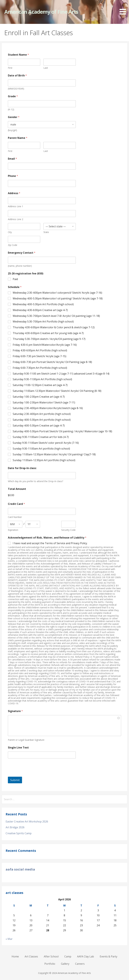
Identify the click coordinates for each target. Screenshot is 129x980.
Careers (80, 964)
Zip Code (13, 245)
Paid (15, 279)
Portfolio (50, 964)
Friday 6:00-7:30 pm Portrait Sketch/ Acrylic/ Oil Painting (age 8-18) (52, 362)
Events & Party (108, 956)
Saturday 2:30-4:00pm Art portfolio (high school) (42, 414)
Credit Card (16, 504)
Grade (13, 96)
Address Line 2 (16, 219)
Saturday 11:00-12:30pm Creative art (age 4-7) (40, 385)
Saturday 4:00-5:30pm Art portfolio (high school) (42, 420)
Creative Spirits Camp (19, 833)
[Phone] (42, 183)
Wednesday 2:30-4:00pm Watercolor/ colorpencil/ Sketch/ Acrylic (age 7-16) (57, 293)
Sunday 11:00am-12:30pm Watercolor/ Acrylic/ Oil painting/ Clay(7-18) (54, 454)
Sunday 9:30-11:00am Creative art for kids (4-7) (41, 437)
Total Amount (17, 489)
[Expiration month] (15, 524)
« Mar (9, 939)
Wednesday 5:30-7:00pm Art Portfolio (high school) (43, 322)
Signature (15, 711)
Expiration (13, 530)
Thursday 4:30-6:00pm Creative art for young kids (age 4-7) (48, 333)
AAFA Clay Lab (85, 956)
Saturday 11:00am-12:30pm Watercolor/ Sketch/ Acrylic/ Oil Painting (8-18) (57, 391)
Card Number (15, 517)
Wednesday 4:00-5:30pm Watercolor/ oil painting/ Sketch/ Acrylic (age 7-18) (58, 299)
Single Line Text (18, 748)
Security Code (68, 530)
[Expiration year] (33, 524)
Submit (15, 780)
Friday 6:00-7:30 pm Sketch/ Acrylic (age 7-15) (39, 356)
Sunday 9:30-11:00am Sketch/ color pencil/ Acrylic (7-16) (46, 443)
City (10, 232)
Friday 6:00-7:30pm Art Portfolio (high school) (40, 368)
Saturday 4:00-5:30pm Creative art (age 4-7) (39, 426)
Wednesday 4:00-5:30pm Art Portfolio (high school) (43, 304)
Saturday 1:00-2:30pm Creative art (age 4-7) (39, 397)
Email (12, 159)
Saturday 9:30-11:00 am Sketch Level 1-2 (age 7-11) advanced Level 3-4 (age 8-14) (61, 374)
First (10, 68)
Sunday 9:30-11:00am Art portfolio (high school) (41, 449)
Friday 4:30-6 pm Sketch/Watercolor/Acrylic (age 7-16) (45, 345)
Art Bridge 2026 (15, 827)
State (46, 232)
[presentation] (32, 775)
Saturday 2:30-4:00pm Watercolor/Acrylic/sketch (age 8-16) (48, 408)
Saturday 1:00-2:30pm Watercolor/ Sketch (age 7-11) (44, 403)
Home (15, 956)
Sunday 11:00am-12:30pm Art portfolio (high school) (44, 460)
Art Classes (31, 956)
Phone (13, 176)
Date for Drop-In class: (22, 468)
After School (51, 956)
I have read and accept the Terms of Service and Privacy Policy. (50, 543)
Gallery (65, 964)
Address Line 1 (16, 206)
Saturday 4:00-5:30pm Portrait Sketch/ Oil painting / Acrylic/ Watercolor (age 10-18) (62, 431)
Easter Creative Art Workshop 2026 (27, 822)
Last (46, 68)
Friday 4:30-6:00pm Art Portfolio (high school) (40, 350)
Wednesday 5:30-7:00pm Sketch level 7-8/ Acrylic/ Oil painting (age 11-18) (56, 316)
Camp (68, 956)
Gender (14, 117)
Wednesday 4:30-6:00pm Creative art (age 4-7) (40, 310)
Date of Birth (17, 76)
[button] (124, 8)
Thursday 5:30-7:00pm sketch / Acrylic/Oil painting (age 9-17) (49, 339)
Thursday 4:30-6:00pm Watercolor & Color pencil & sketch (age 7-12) (54, 327)
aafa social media (20, 869)
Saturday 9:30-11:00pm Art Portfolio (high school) (42, 379)
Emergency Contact (22, 253)
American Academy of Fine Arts (41, 12)
